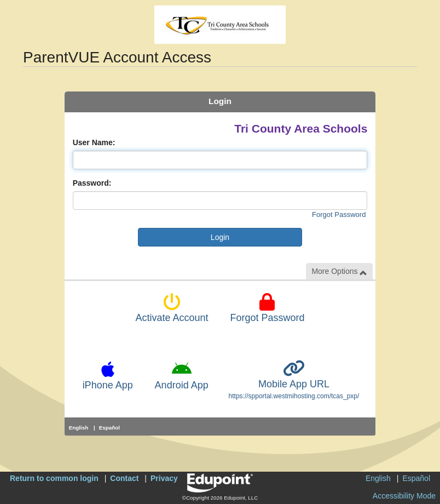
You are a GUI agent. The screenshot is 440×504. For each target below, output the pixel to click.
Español (109, 428)
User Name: (94, 142)
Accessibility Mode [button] (404, 496)
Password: (92, 183)
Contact (124, 478)
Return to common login (54, 478)
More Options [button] (339, 271)
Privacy (164, 478)
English (79, 428)
